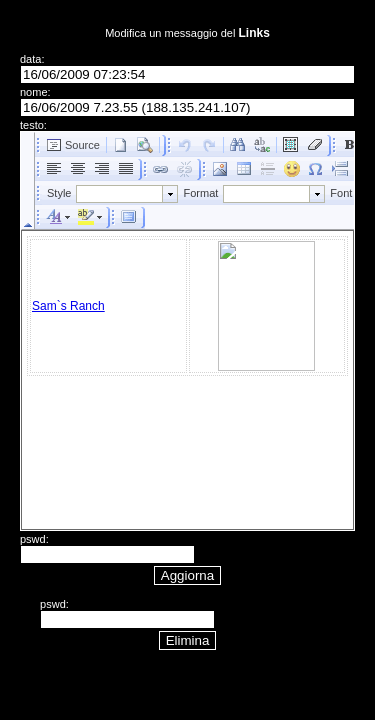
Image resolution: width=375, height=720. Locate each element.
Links (253, 33)
